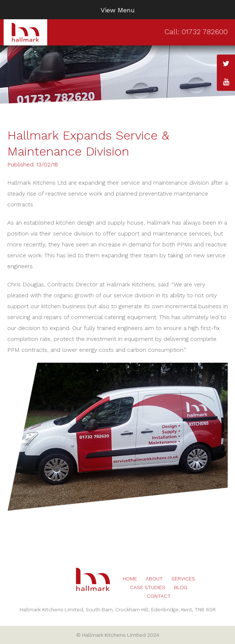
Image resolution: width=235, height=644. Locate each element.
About (154, 579)
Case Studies (148, 587)
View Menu (118, 10)
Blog (181, 587)
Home (130, 579)
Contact (159, 596)
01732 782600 (205, 32)
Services (183, 579)
